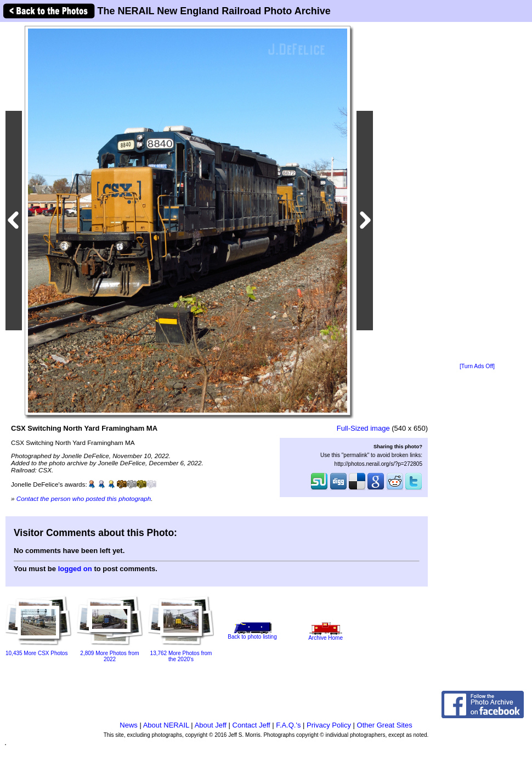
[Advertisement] (477, 193)
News (129, 725)
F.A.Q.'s (288, 725)
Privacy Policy (329, 725)
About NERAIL (166, 725)
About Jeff (211, 725)
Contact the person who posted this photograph (84, 498)
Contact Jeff (251, 725)
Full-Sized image (363, 428)
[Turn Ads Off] (477, 366)
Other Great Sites (385, 725)
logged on (75, 569)
